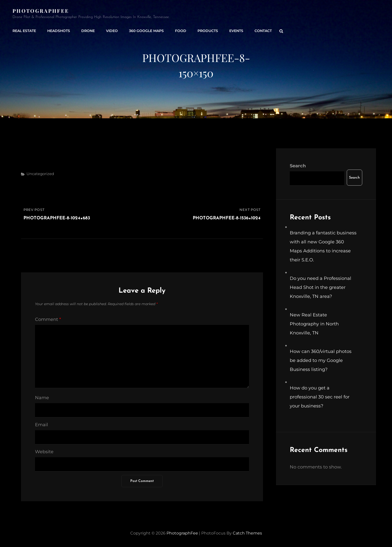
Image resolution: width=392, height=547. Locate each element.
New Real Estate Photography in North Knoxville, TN (314, 324)
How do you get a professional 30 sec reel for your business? (320, 397)
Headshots (59, 31)
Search (298, 166)
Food (181, 31)
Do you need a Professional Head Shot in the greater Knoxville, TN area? (320, 287)
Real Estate (24, 31)
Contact (263, 31)
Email (41, 425)
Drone (88, 31)
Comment (48, 319)
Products (208, 31)
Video (112, 31)
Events (236, 31)
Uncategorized (40, 174)
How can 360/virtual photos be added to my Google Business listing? (321, 360)
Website (44, 452)
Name (42, 398)
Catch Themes (247, 533)
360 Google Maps (146, 31)
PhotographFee (41, 11)
